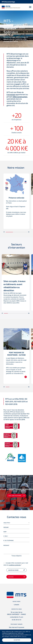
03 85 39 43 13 (16, 620)
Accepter (17, 640)
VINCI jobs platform (15, 496)
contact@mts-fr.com (17, 617)
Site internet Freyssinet (17, 627)
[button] (9, 232)
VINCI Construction (20, 97)
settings (24, 636)
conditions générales (15, 565)
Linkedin (16, 605)
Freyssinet (11, 94)
